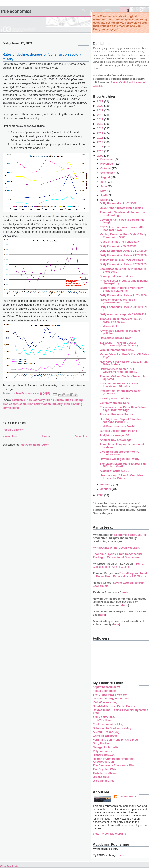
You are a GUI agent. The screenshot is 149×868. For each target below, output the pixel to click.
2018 (101, 115)
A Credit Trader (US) (106, 732)
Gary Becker (101, 743)
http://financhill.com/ (106, 687)
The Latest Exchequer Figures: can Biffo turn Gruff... (123, 465)
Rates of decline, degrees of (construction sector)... (118, 301)
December (107, 159)
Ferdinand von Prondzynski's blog (115, 740)
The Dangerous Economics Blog (114, 765)
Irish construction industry (45, 404)
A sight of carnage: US (114, 471)
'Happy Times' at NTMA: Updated (121, 260)
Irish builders (55, 400)
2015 (101, 128)
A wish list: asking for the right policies (120, 332)
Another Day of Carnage (115, 440)
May (104, 191)
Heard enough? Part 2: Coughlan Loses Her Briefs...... (121, 477)
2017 (101, 119)
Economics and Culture (130, 535)
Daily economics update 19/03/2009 (123, 314)
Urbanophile (101, 777)
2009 (101, 156)
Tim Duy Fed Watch (106, 769)
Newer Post (10, 436)
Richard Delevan (104, 755)
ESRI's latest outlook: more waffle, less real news (122, 228)
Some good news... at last (117, 276)
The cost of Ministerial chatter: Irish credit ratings (123, 214)
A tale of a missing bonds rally (120, 242)
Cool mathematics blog (108, 724)
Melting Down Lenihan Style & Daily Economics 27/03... (123, 236)
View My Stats (9, 866)
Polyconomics (102, 751)
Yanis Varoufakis (104, 717)
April (104, 195)
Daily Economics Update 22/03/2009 (123, 264)
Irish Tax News (102, 720)
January (106, 489)
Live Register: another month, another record (119, 453)
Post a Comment (14, 430)
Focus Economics (105, 691)
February (107, 485)
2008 (101, 495)
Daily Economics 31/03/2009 (118, 203)
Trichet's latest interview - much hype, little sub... (121, 320)
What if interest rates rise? (117, 350)
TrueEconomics (129, 797)
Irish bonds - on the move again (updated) (120, 392)
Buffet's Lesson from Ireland (118, 431)
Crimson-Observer (105, 736)
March (105, 200)
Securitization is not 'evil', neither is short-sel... (123, 270)
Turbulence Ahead (105, 773)
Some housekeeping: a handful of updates (122, 446)
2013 (101, 138)
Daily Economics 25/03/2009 (118, 246)
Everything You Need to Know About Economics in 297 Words (120, 575)
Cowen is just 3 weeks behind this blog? (122, 221)
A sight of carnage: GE (115, 435)
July (104, 182)
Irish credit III (108, 326)
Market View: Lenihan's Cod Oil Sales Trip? (124, 356)
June (104, 186)
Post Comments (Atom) (35, 445)
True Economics (16, 11)
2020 (101, 106)
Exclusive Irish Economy (29, 400)
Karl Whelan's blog (105, 702)
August (106, 177)
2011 (101, 147)
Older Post (82, 436)
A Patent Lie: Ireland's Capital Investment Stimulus (119, 385)
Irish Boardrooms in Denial (117, 426)
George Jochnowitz (106, 747)
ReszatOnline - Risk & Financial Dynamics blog (120, 711)
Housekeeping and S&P (115, 338)
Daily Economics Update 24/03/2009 (123, 251)
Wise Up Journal (104, 781)
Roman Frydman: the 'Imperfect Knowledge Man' (114, 760)
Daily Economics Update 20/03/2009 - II (124, 308)
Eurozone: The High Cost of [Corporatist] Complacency (119, 344)
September (108, 173)
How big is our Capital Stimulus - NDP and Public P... (121, 420)
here (124, 592)
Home (46, 436)
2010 (101, 151)
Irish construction (14, 404)
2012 (101, 142)
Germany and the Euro (114, 403)
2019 (101, 110)
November (108, 164)
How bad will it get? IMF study (119, 459)
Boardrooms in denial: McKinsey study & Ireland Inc (121, 289)
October (106, 168)
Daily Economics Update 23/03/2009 (123, 255)
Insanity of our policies (115, 398)
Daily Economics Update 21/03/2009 (123, 295)
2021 (101, 101)
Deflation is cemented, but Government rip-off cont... (118, 370)
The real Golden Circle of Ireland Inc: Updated (124, 378)
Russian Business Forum (116, 414)
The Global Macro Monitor (110, 695)
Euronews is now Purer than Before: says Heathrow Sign (123, 409)
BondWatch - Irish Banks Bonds (114, 706)
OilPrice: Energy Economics (111, 698)
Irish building (74, 400)
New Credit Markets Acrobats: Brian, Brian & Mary (124, 363)
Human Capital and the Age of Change (119, 565)
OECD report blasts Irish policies (121, 208)
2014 (101, 133)
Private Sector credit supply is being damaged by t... (124, 282)
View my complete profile (109, 834)
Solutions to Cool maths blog (112, 728)
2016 (101, 124)
